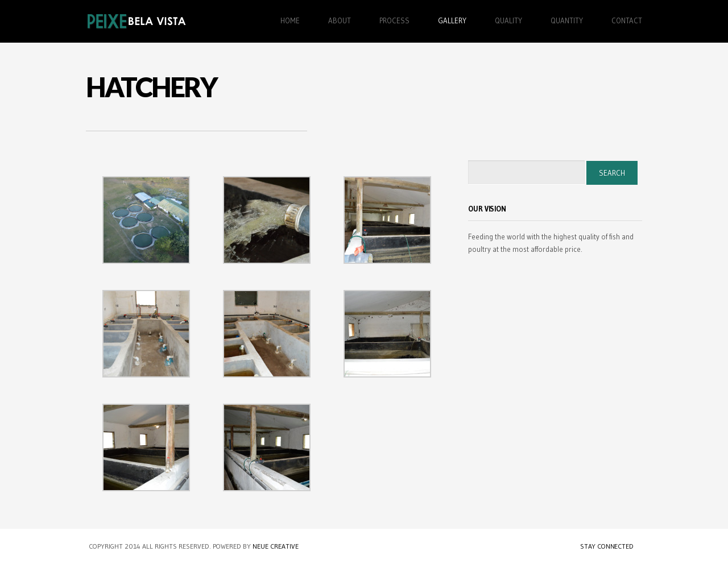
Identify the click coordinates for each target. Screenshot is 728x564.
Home (290, 20)
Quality (508, 20)
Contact (627, 20)
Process (394, 20)
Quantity (567, 20)
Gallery (452, 20)
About (340, 20)
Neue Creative (276, 546)
